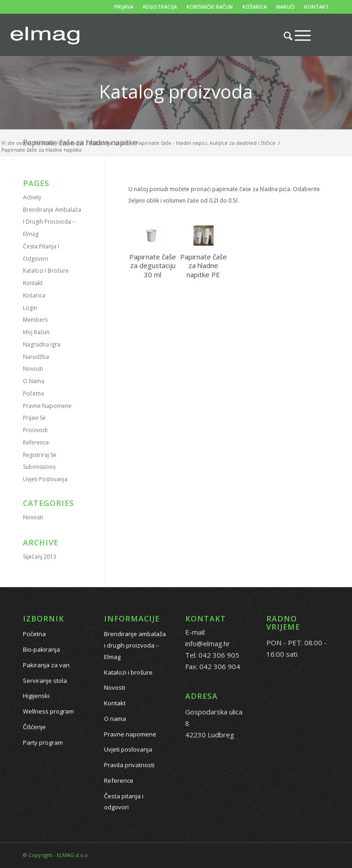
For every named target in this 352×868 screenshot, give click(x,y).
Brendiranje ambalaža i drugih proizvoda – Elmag (52, 222)
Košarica (34, 295)
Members (35, 320)
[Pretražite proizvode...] (283, 36)
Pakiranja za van (46, 665)
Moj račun (36, 332)
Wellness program (48, 711)
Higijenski (36, 696)
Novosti (33, 369)
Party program (43, 742)
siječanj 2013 (40, 557)
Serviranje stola (45, 681)
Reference (36, 442)
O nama (34, 381)
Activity (32, 197)
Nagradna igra (42, 344)
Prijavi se (34, 418)
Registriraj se (40, 455)
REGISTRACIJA (160, 7)
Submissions (39, 467)
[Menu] (298, 35)
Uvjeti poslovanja (45, 479)
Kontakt (33, 283)
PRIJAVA (124, 7)
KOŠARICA (255, 7)
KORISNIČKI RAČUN (210, 7)
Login (30, 308)
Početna (33, 393)
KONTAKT (317, 7)
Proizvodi (35, 430)
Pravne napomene (47, 406)
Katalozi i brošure (46, 271)
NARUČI (286, 7)
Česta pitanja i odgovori (124, 802)
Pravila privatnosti (129, 765)
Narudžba (36, 357)
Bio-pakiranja (41, 649)
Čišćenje (34, 727)
